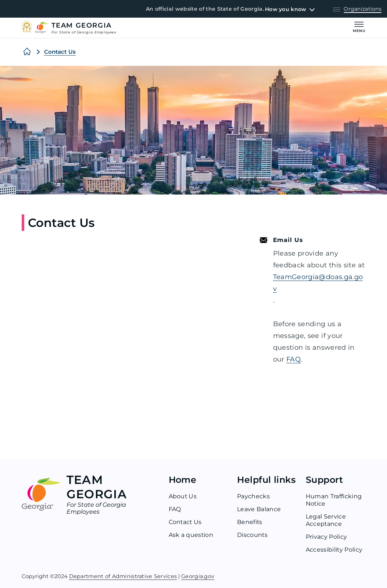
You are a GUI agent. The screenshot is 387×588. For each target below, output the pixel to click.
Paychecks (253, 496)
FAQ (293, 359)
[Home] (27, 52)
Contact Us (60, 52)
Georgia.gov (198, 576)
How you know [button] (286, 9)
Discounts (252, 535)
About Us (183, 496)
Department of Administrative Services (123, 576)
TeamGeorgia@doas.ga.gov (318, 283)
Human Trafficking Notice (334, 500)
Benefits (250, 522)
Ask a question (191, 535)
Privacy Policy (326, 537)
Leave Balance (259, 509)
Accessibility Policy (334, 550)
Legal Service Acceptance (326, 520)
